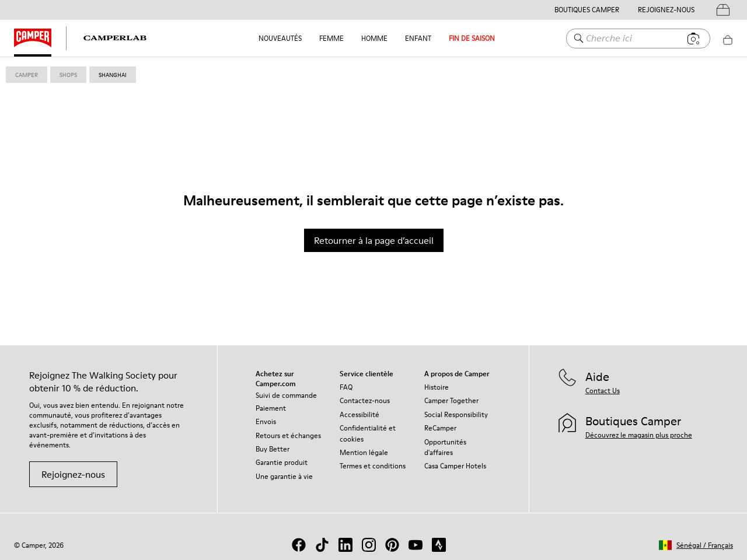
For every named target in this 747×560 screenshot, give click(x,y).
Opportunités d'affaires (445, 447)
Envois (266, 421)
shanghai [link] (113, 75)
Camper (27, 75)
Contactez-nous (365, 400)
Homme (374, 38)
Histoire (437, 387)
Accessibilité (359, 414)
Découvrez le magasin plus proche (639, 435)
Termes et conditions (373, 466)
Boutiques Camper (587, 10)
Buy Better (273, 449)
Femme (331, 38)
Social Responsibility (456, 414)
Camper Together (451, 400)
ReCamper (440, 428)
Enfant (418, 38)
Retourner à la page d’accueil (374, 240)
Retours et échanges (288, 435)
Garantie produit (282, 462)
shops (68, 75)
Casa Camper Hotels (455, 466)
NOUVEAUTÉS (280, 38)
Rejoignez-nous (73, 474)
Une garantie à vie (284, 476)
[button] (696, 545)
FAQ (346, 387)
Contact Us (603, 391)
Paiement (271, 408)
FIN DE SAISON (472, 38)
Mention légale (364, 452)
